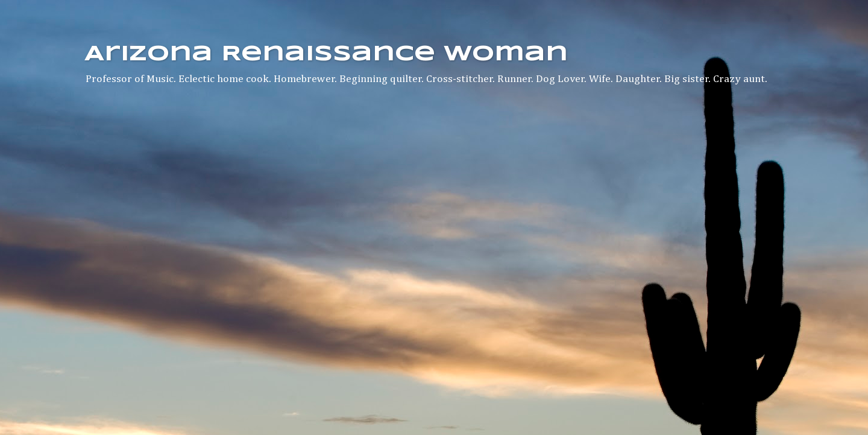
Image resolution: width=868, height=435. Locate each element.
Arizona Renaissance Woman (326, 54)
